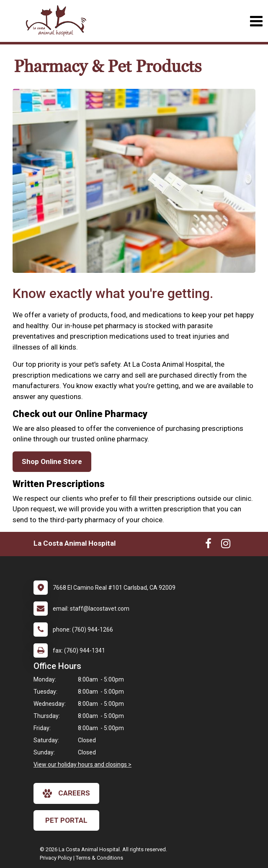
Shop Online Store (52, 461)
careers (66, 793)
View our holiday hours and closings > (82, 764)
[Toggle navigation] (256, 21)
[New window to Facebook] (208, 545)
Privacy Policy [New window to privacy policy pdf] (56, 858)
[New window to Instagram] (226, 545)
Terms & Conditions (99, 858)
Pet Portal (66, 820)
